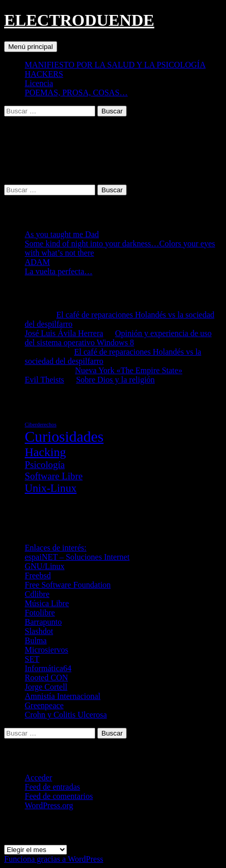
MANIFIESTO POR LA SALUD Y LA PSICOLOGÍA (115, 65)
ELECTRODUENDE (79, 20)
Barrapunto (43, 622)
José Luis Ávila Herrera (64, 333)
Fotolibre (40, 613)
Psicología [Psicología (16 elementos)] (45, 465)
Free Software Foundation (68, 585)
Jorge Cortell (46, 687)
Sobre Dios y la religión (116, 380)
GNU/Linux (45, 566)
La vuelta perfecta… (58, 271)
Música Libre (47, 603)
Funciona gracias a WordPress (54, 859)
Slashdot (39, 631)
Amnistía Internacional (63, 696)
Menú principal (31, 47)
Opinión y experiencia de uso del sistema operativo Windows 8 (118, 338)
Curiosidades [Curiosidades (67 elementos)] (64, 437)
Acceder (38, 778)
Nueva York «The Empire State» (129, 370)
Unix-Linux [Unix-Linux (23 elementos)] (51, 488)
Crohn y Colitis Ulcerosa (66, 715)
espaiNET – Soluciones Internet (77, 557)
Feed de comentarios (59, 796)
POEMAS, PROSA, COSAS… (76, 93)
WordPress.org (49, 805)
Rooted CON (46, 678)
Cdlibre (37, 594)
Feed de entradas (53, 787)
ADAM (37, 262)
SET (32, 659)
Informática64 (48, 668)
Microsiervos (46, 650)
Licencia (39, 83)
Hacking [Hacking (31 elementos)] (45, 452)
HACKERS (44, 74)
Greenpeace (44, 705)
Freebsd (38, 575)
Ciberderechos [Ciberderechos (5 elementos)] (41, 424)
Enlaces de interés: (56, 548)
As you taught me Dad (62, 234)
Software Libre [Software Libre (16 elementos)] (54, 476)
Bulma (36, 640)
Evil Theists (45, 380)
